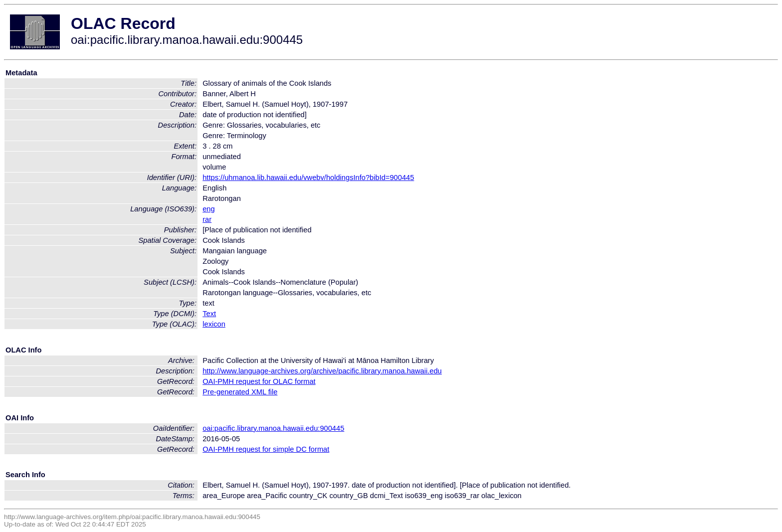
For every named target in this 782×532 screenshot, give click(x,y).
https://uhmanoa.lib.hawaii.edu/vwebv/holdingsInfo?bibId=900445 (308, 177)
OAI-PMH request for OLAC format (259, 381)
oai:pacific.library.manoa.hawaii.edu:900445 (273, 428)
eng (208, 209)
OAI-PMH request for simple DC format (266, 449)
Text (209, 314)
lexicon (214, 324)
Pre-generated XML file (240, 392)
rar (207, 219)
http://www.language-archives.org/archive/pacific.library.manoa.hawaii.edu (322, 371)
